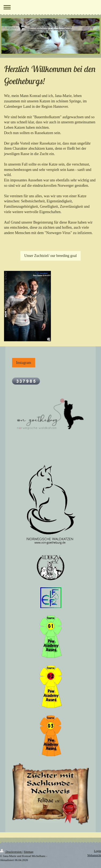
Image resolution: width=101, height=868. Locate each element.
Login (98, 851)
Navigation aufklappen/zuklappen (50, 7)
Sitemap (28, 852)
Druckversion (11, 852)
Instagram (24, 363)
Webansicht (94, 855)
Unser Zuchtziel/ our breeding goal (51, 256)
